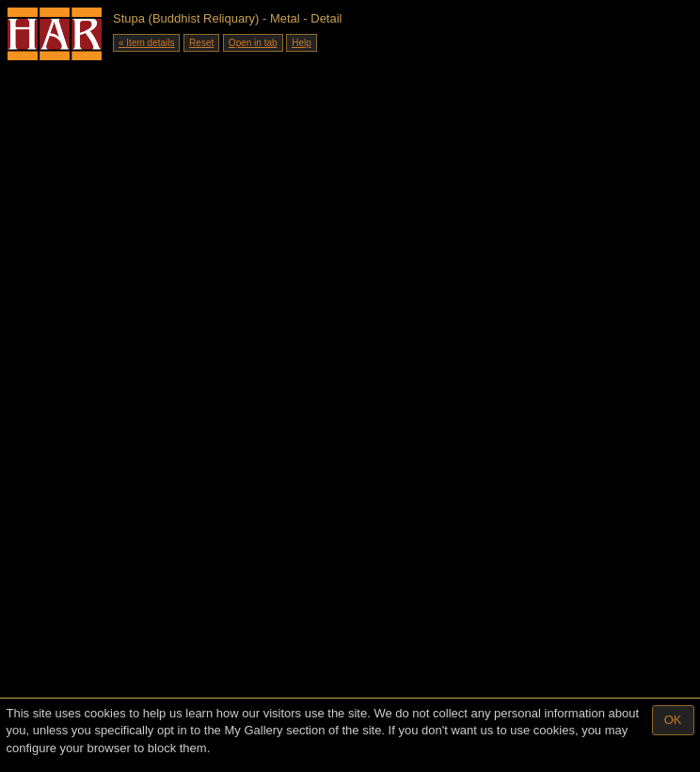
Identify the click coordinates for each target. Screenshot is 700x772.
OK (673, 720)
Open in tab (253, 43)
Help (302, 43)
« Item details (146, 43)
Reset (201, 43)
